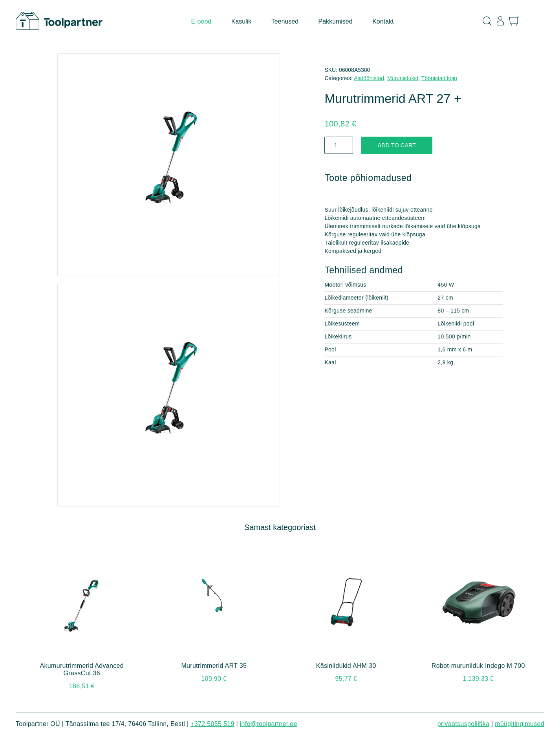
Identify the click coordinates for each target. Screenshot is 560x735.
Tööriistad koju (439, 78)
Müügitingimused (520, 724)
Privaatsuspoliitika (463, 724)
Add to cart (397, 145)
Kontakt (383, 21)
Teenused (285, 21)
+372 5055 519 (212, 724)
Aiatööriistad (369, 78)
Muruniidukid (403, 78)
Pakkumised (336, 21)
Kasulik (242, 21)
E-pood (201, 21)
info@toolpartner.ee (269, 724)
